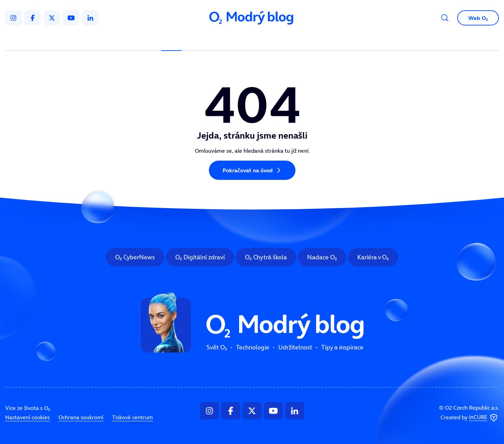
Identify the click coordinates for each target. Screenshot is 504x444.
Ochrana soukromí (81, 417)
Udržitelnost (266, 40)
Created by (470, 418)
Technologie (216, 40)
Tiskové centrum (132, 417)
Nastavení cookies (27, 417)
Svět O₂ (171, 40)
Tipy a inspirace (322, 40)
